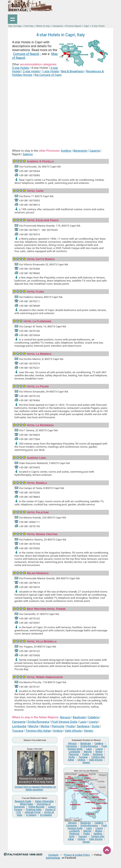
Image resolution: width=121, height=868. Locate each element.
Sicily (72, 836)
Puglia (71, 726)
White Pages (27, 804)
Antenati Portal (33, 812)
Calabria (93, 717)
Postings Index (34, 810)
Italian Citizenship (44, 801)
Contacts (53, 855)
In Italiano (31, 815)
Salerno (28, 154)
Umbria (58, 731)
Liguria (93, 722)
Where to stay (43, 26)
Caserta (95, 151)
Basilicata (79, 717)
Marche (33, 726)
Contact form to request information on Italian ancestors (35, 788)
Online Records (36, 807)
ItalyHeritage (53, 858)
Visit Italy (29, 26)
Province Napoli (73, 26)
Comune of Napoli (26, 54)
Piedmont (74, 834)
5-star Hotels (21, 68)
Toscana (18, 731)
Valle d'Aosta (73, 731)
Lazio (83, 722)
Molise (45, 726)
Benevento (80, 151)
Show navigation (13, 19)
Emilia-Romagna (38, 722)
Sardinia (98, 834)
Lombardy (74, 831)
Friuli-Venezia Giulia (64, 722)
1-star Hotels (51, 71)
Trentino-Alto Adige (38, 731)
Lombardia (19, 726)
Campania (58, 26)
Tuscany (83, 836)
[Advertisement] (61, 108)
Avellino (66, 151)
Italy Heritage (15, 26)
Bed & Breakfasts (73, 71)
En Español (46, 815)
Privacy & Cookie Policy (77, 855)
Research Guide (23, 801)
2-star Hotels (31, 71)
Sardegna (83, 726)
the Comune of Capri (48, 75)
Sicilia (96, 726)
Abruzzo (65, 717)
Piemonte (58, 726)
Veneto (88, 731)
